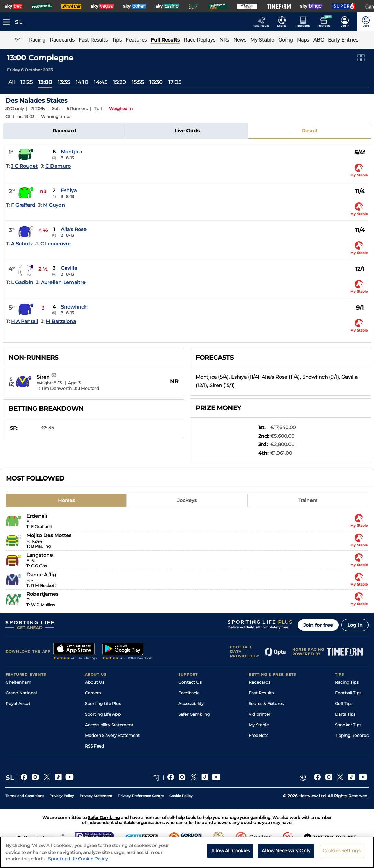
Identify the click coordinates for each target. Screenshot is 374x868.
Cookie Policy (181, 796)
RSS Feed (94, 746)
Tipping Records (352, 735)
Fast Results (261, 693)
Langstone (40, 555)
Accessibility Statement (109, 725)
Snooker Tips (348, 725)
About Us (95, 682)
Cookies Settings (341, 855)
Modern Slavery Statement (112, 735)
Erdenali (37, 516)
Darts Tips (345, 714)
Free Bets (258, 735)
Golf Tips (344, 703)
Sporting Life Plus (103, 703)
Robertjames (42, 594)
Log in (355, 625)
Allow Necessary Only (286, 855)
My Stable (259, 725)
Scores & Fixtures (266, 703)
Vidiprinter (259, 714)
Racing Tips (347, 682)
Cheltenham (18, 682)
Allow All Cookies (230, 855)
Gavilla (69, 268)
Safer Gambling (194, 714)
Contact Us (190, 682)
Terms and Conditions (25, 796)
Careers (93, 693)
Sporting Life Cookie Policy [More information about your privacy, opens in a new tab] (78, 863)
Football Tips (348, 693)
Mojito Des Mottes (49, 535)
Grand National (21, 693)
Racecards (259, 682)
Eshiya (69, 190)
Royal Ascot (18, 703)
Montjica (71, 152)
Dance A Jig (41, 575)
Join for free (318, 625)
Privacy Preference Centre (141, 796)
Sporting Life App (103, 714)
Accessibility (191, 703)
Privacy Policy (62, 796)
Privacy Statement (96, 796)
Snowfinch (74, 307)
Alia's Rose (74, 229)
